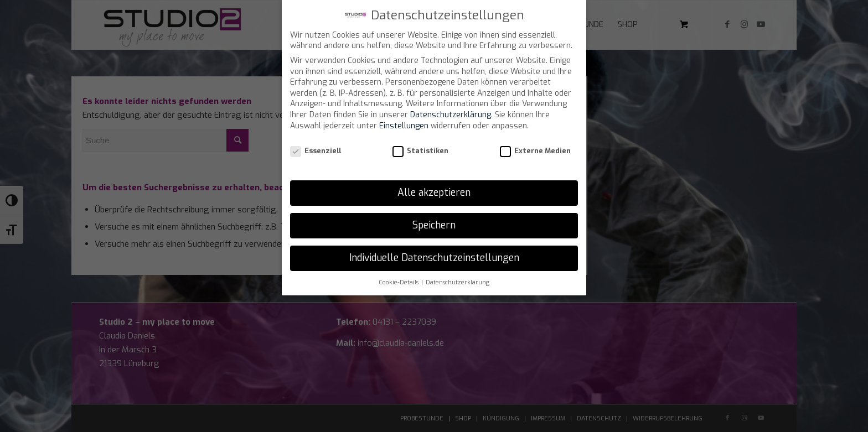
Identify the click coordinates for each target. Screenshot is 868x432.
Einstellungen (404, 126)
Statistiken (420, 151)
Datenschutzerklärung (451, 115)
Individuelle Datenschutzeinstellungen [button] (434, 258)
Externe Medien (535, 151)
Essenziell (316, 151)
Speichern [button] (434, 225)
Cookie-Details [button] (399, 282)
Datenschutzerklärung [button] (458, 282)
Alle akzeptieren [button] (434, 192)
